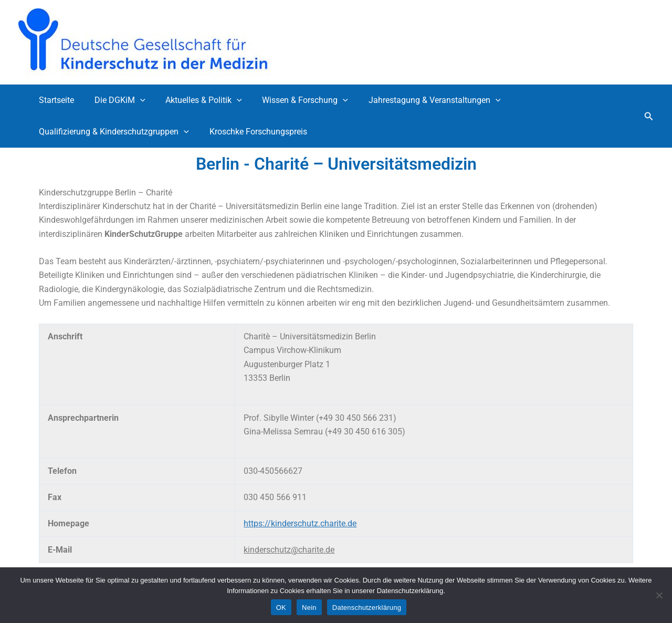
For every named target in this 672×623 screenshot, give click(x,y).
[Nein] (659, 595)
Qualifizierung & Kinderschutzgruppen (112, 132)
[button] (649, 116)
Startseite (55, 100)
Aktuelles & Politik (195, 100)
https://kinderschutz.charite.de (300, 523)
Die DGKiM (115, 100)
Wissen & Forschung (293, 100)
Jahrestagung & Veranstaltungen (419, 100)
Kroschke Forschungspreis (253, 132)
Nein (309, 608)
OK (281, 608)
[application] (135, 100)
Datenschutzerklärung (367, 608)
